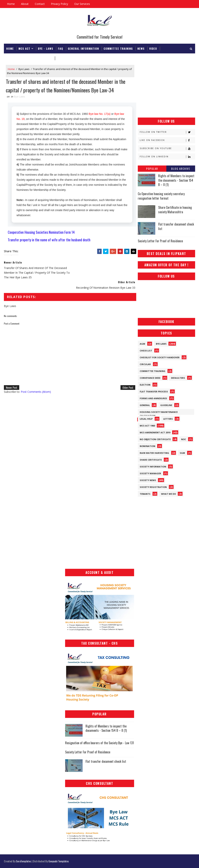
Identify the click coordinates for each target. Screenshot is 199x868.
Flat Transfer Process (154, 392)
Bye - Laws (46, 48)
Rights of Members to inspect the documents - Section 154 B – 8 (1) (176, 180)
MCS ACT (24, 48)
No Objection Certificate (155, 439)
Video (153, 48)
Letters (168, 419)
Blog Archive (181, 169)
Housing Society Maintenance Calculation (159, 413)
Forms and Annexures (153, 398)
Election (145, 385)
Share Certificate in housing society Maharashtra (175, 210)
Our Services (82, 4)
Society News (148, 480)
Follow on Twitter (167, 132)
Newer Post (12, 377)
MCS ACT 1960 (147, 426)
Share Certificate (151, 460)
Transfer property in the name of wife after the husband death (49, 240)
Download (64, 58)
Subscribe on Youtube (167, 148)
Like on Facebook (167, 140)
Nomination (148, 446)
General (145, 405)
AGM (142, 344)
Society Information (153, 467)
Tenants (145, 494)
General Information (83, 48)
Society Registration (153, 487)
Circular (145, 364)
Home (11, 4)
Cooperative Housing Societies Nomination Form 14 (41, 232)
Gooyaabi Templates (59, 861)
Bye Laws (24, 69)
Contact (40, 4)
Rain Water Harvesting (154, 453)
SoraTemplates (24, 861)
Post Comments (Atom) (36, 382)
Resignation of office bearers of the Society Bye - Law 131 (99, 743)
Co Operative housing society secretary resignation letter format (161, 196)
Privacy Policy (59, 4)
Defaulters (178, 378)
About (25, 4)
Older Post (126, 377)
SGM (182, 453)
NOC (184, 439)
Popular (152, 169)
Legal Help (146, 419)
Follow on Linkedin (167, 157)
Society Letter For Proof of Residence (160, 241)
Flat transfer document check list (176, 226)
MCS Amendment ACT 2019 (155, 432)
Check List (146, 351)
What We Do (168, 494)
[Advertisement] (166, 89)
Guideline (166, 405)
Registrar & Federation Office (29, 58)
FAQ (61, 48)
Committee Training (118, 48)
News (141, 48)
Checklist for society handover (160, 357)
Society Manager (150, 473)
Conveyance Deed (150, 378)
